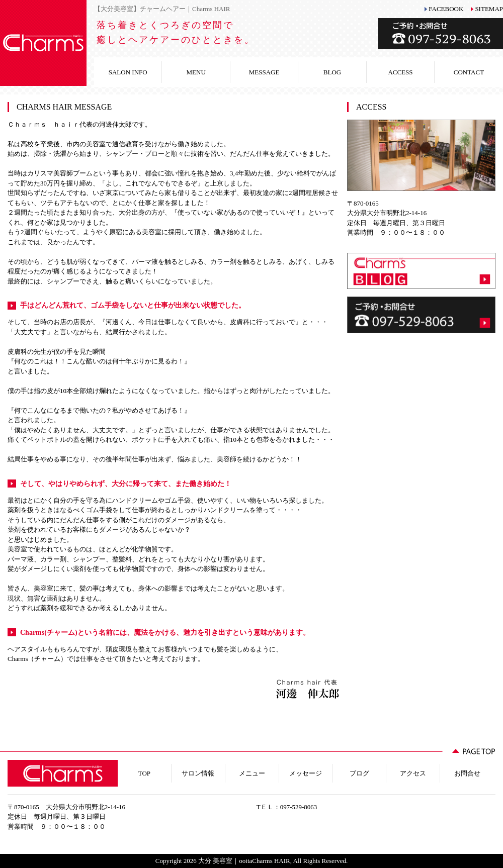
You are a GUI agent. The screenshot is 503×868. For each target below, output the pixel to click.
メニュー (252, 773)
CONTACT (469, 72)
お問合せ (467, 773)
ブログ (359, 773)
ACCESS (400, 72)
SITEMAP (489, 9)
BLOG (332, 72)
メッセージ (306, 773)
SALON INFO (128, 72)
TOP (144, 773)
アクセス (413, 773)
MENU (196, 72)
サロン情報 (198, 773)
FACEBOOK (446, 9)
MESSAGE (264, 72)
